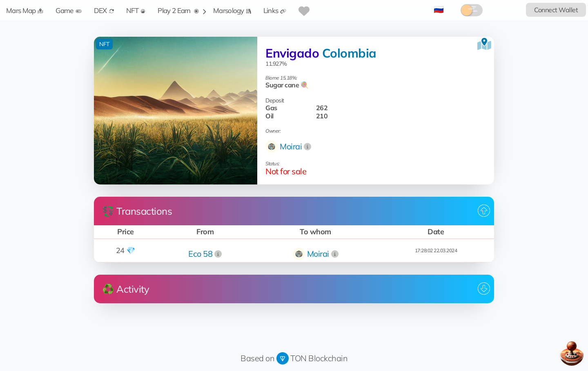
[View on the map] (484, 44)
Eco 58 (200, 254)
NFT (136, 10)
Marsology (232, 10)
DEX (104, 10)
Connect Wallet (556, 10)
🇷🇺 (439, 9)
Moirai (291, 146)
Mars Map (25, 10)
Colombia (349, 53)
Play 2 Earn (178, 10)
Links (275, 10)
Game (68, 10)
